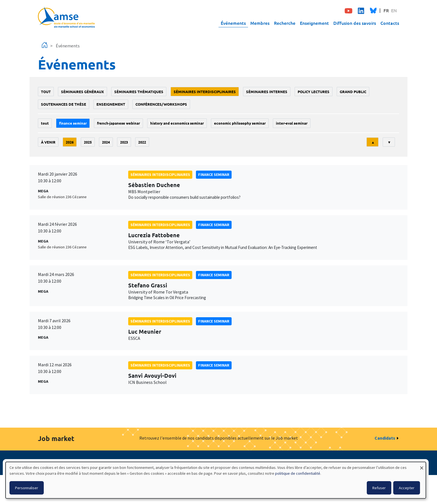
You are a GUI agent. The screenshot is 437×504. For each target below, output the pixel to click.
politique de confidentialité (298, 473)
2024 (106, 142)
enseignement (111, 104)
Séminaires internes (267, 92)
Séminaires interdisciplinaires (205, 92)
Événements (233, 23)
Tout (46, 92)
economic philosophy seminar (240, 123)
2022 (142, 142)
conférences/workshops (161, 104)
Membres (260, 23)
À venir (48, 142)
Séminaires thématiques (139, 92)
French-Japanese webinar (118, 123)
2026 (70, 142)
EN (394, 10)
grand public (353, 92)
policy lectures (314, 92)
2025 (88, 142)
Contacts (390, 23)
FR (386, 10)
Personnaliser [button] (27, 488)
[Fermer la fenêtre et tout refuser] (422, 465)
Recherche (285, 23)
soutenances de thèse (64, 104)
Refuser (379, 488)
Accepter (407, 488)
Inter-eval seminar (292, 123)
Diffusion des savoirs (355, 23)
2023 (124, 142)
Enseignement (314, 23)
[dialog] (216, 480)
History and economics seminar (177, 123)
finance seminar (73, 123)
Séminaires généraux (82, 92)
